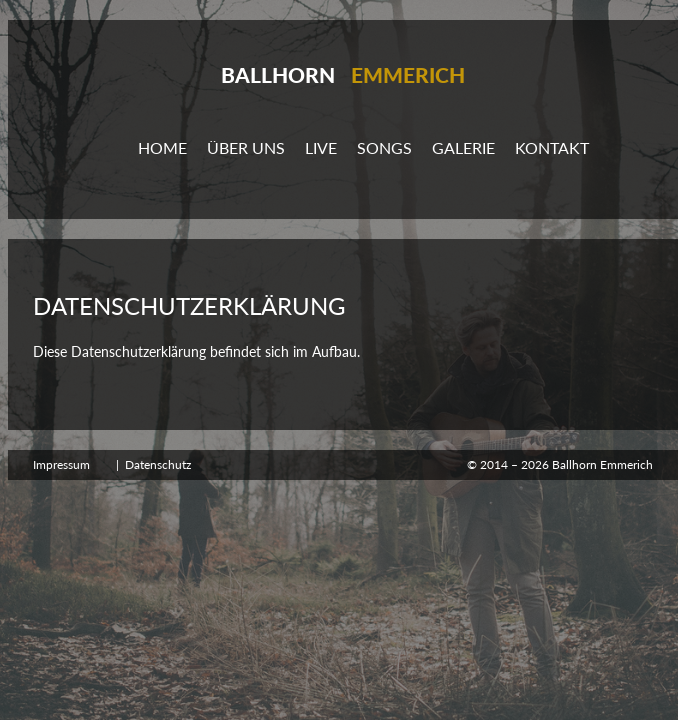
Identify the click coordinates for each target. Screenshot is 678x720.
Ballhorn (343, 75)
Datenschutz (158, 464)
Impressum (61, 464)
